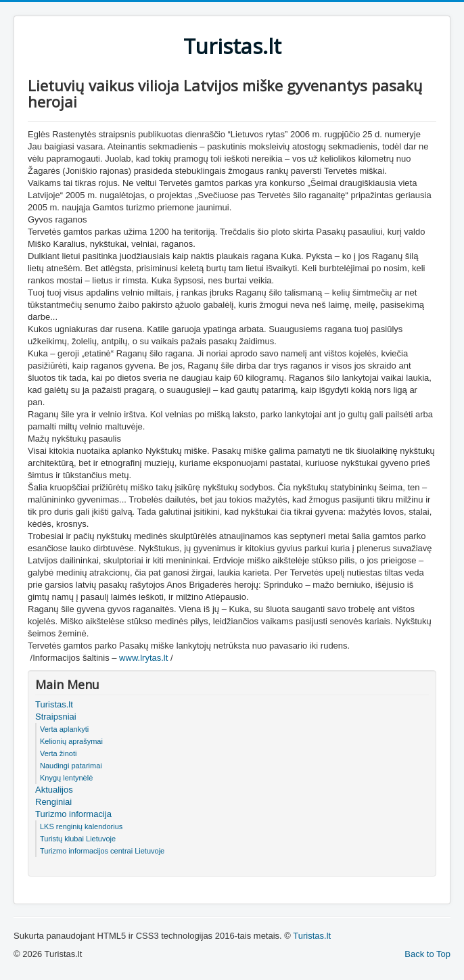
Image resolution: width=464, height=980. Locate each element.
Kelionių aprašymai (71, 741)
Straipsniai (56, 717)
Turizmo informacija (73, 814)
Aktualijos (54, 790)
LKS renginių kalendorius (81, 826)
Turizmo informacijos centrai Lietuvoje (102, 851)
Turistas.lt (54, 704)
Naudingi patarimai (71, 766)
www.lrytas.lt (143, 658)
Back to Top (427, 954)
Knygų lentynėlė (66, 778)
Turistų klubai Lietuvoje (78, 839)
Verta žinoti (58, 753)
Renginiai (53, 802)
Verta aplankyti (64, 729)
